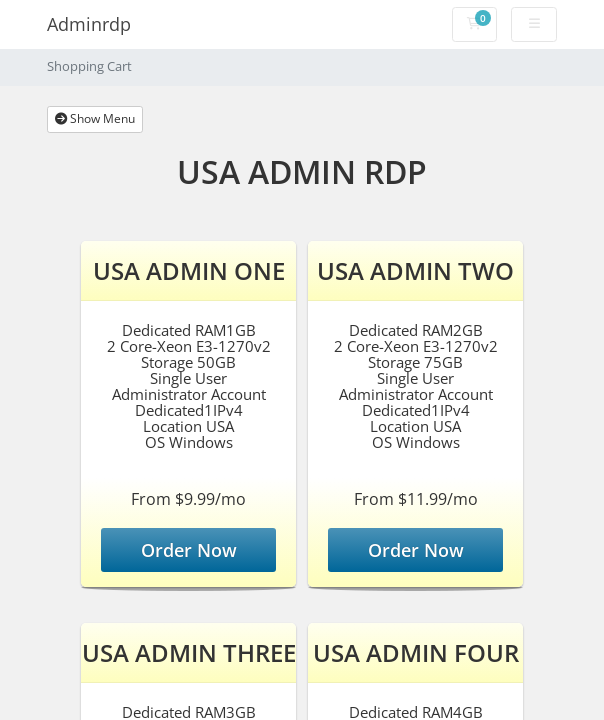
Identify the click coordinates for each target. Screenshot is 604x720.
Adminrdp (89, 24)
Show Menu (95, 118)
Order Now (189, 550)
